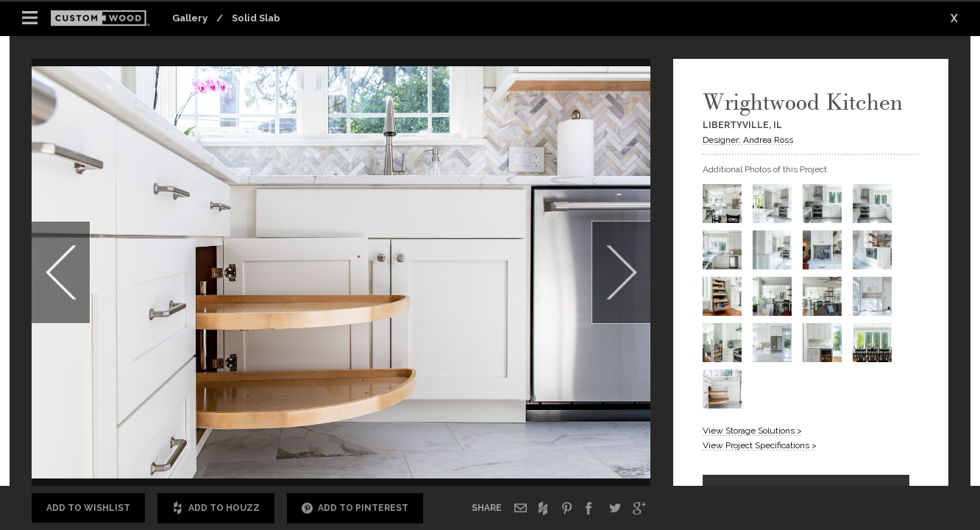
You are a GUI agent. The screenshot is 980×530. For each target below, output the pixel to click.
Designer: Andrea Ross (748, 140)
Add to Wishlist (88, 508)
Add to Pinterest (355, 508)
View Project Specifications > (760, 445)
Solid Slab (256, 18)
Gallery (190, 18)
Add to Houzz (216, 508)
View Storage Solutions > (752, 431)
